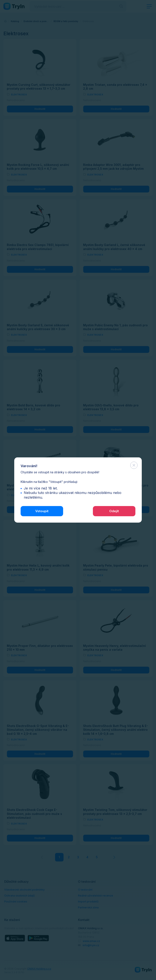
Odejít (114, 511)
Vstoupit (42, 511)
